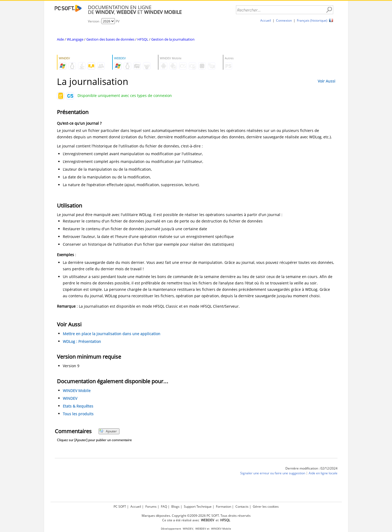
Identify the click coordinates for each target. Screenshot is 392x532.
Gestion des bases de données (110, 39)
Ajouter (108, 431)
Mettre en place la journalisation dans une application (112, 334)
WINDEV (70, 398)
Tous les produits (78, 414)
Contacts (242, 506)
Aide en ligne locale (323, 473)
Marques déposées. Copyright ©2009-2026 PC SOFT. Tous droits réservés (196, 516)
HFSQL (143, 39)
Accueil (266, 20)
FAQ (164, 506)
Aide (60, 39)
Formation (224, 506)
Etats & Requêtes (78, 406)
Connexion (284, 20)
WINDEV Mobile (77, 391)
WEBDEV (201, 529)
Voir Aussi (327, 81)
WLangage (75, 39)
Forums (151, 506)
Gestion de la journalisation (173, 39)
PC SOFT (120, 506)
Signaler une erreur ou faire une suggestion (273, 473)
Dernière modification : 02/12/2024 (311, 468)
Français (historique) (312, 20)
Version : (95, 21)
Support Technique (198, 506)
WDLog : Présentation (82, 341)
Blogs (175, 506)
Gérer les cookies (266, 506)
